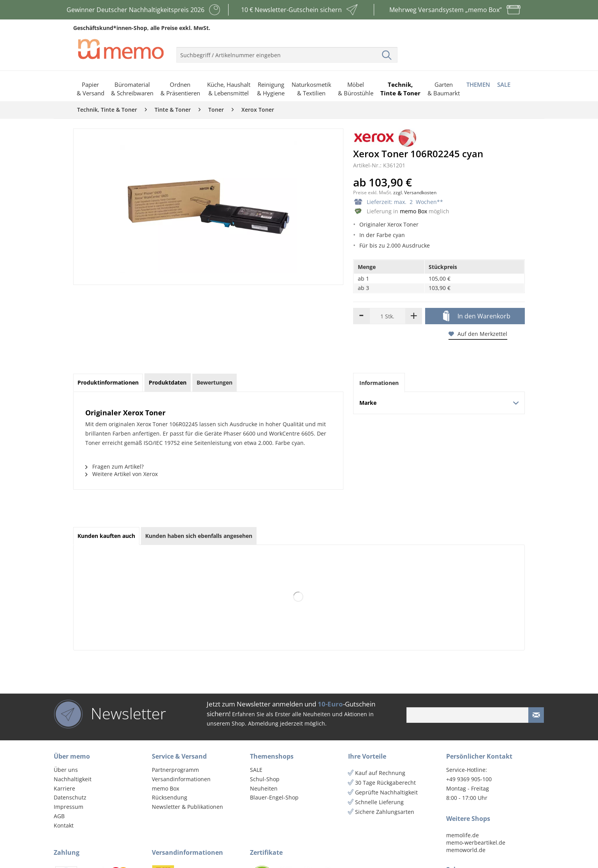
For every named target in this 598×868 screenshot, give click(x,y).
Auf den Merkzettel (478, 334)
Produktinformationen (108, 382)
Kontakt (64, 825)
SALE (256, 770)
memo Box (413, 211)
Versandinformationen (181, 779)
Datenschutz (70, 797)
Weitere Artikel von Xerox (121, 474)
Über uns (66, 770)
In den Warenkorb (477, 316)
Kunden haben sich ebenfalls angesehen (199, 536)
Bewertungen (215, 382)
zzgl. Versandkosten (415, 192)
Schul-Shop (265, 779)
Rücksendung (170, 797)
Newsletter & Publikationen (187, 807)
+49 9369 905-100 (469, 779)
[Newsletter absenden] (536, 715)
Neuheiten (264, 788)
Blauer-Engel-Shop (274, 797)
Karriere (64, 788)
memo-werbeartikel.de (476, 843)
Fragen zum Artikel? (114, 467)
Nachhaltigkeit (73, 779)
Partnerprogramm (175, 770)
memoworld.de (466, 850)
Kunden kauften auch (106, 536)
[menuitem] (287, 52)
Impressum (69, 807)
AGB (59, 816)
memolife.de (463, 835)
